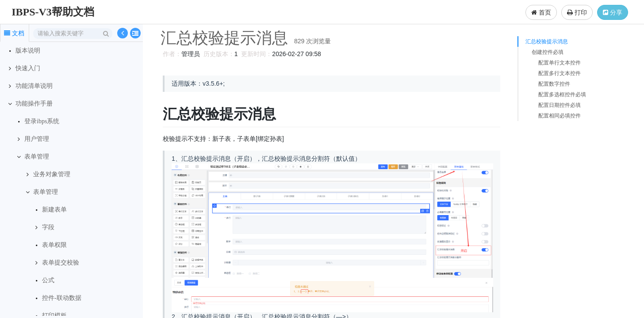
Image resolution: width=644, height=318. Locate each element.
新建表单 (54, 210)
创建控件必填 (548, 52)
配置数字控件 (554, 84)
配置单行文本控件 (560, 63)
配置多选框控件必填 (562, 95)
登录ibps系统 (42, 121)
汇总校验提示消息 (547, 42)
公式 (48, 280)
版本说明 (28, 51)
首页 (541, 12)
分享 (613, 12)
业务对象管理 (52, 174)
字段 (48, 227)
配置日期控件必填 (560, 105)
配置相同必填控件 (560, 116)
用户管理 (37, 139)
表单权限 (54, 245)
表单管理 (37, 157)
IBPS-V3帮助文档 (53, 12)
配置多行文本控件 (560, 73)
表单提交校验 (61, 263)
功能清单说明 (34, 86)
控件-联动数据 (62, 298)
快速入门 (28, 68)
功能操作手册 (34, 104)
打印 (577, 12)
